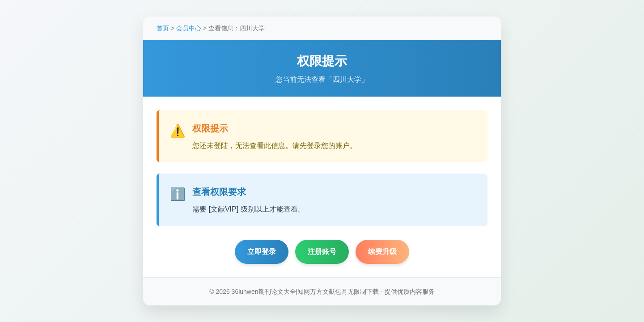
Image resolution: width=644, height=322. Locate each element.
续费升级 (382, 252)
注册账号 (322, 252)
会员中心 (189, 29)
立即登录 (262, 252)
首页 (163, 29)
